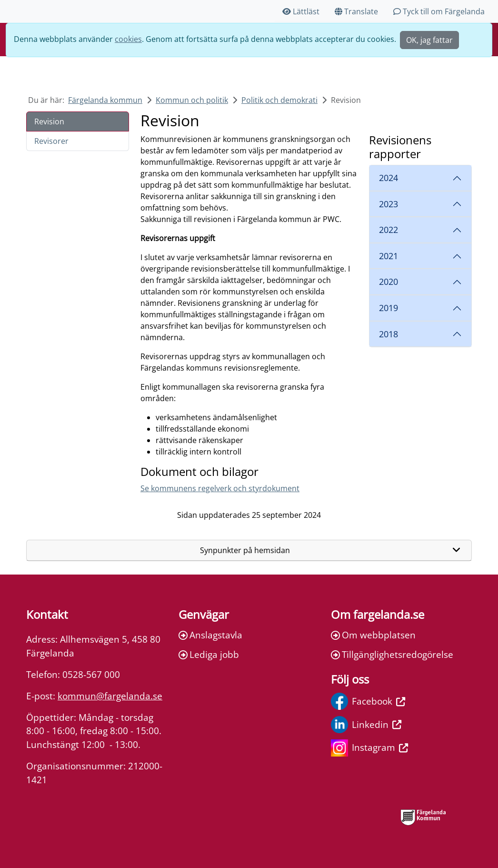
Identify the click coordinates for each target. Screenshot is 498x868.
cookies (128, 39)
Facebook (368, 701)
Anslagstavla (210, 635)
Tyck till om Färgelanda (439, 11)
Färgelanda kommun (105, 100)
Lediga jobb (209, 654)
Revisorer (51, 141)
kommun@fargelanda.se (110, 696)
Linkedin (366, 725)
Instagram (369, 748)
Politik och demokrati (279, 100)
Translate (356, 11)
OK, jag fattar (429, 40)
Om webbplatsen (373, 635)
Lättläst (301, 11)
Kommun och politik (192, 100)
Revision (49, 121)
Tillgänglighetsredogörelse (392, 654)
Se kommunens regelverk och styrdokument (220, 488)
